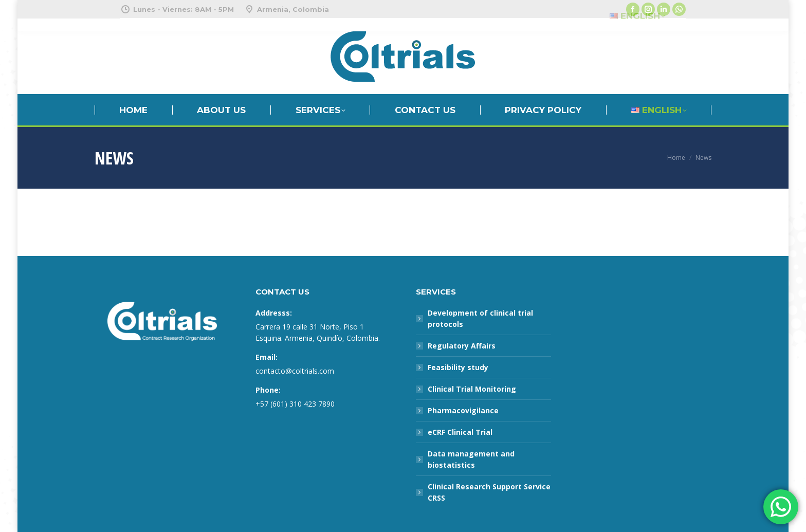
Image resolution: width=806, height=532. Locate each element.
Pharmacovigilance (463, 410)
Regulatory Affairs (462, 346)
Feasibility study (458, 367)
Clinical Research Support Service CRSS (489, 492)
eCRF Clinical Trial (460, 432)
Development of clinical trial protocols (480, 318)
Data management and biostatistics (471, 459)
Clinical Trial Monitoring (472, 389)
